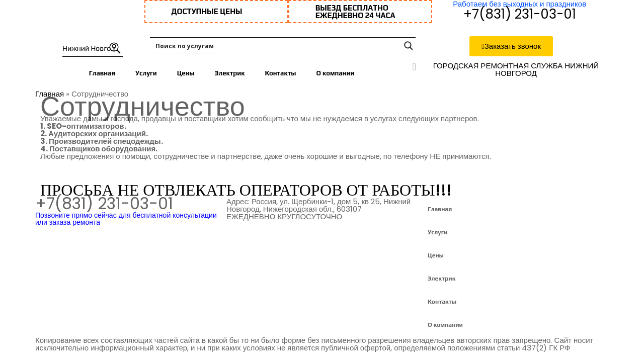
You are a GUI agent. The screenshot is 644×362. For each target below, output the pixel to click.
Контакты (280, 73)
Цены (186, 73)
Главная (102, 73)
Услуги (146, 73)
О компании (335, 73)
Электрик (229, 73)
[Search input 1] (276, 46)
